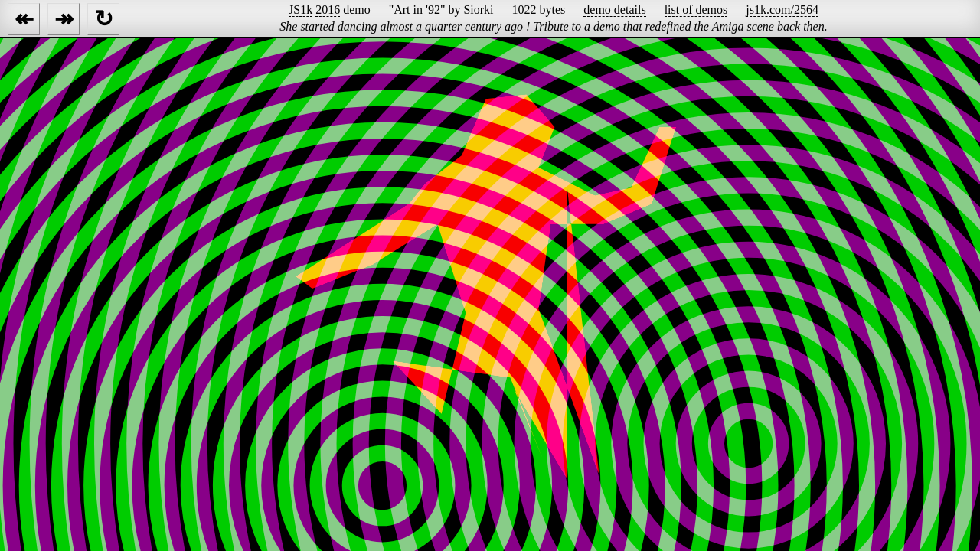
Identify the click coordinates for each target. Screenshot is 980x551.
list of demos (696, 10)
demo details (614, 10)
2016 (328, 10)
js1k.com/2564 (782, 10)
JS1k (301, 10)
